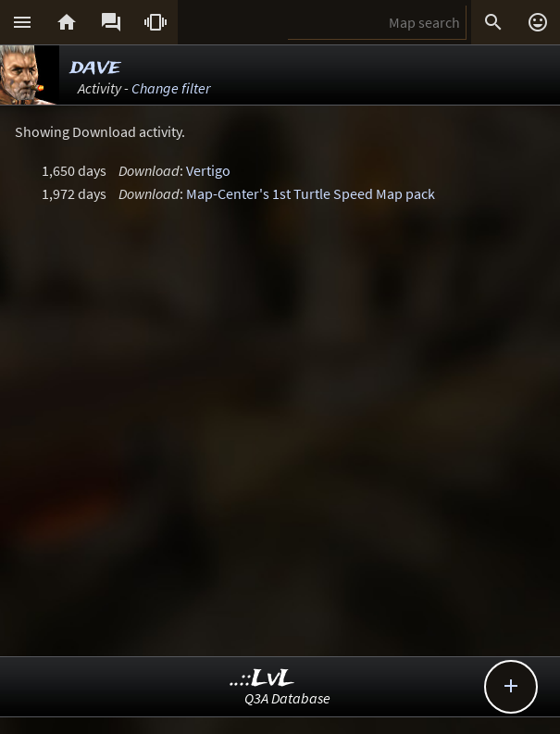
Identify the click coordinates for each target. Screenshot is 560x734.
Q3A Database (287, 698)
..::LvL (262, 679)
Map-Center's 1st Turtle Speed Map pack (311, 193)
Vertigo (208, 170)
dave (95, 67)
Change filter (171, 88)
